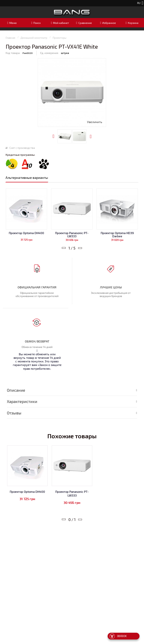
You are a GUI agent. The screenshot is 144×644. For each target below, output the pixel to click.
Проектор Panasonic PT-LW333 (72, 234)
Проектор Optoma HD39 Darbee (117, 234)
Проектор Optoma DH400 (26, 233)
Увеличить (95, 122)
